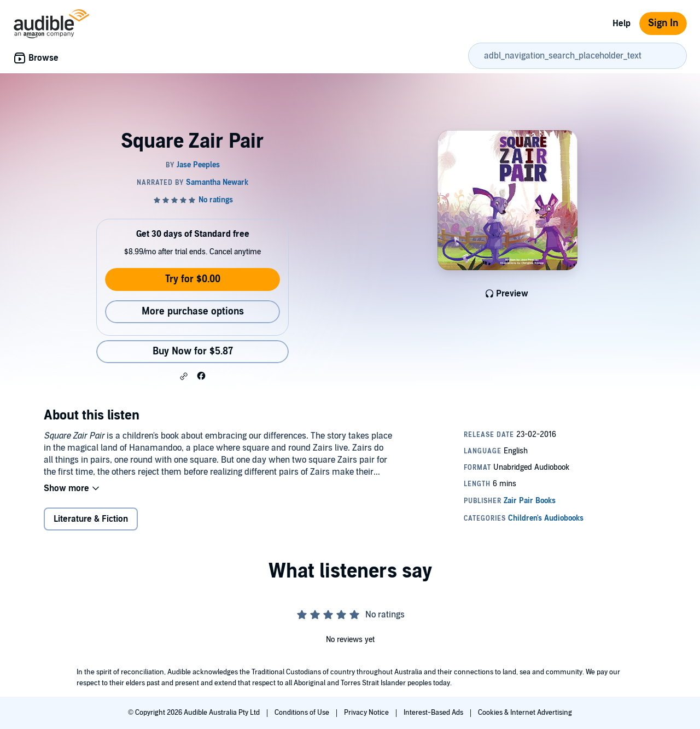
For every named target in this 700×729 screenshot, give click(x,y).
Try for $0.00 (193, 279)
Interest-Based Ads (434, 713)
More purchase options (193, 311)
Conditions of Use (303, 713)
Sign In (663, 23)
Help (622, 24)
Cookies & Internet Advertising (525, 713)
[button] (184, 376)
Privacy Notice (367, 713)
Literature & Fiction (91, 519)
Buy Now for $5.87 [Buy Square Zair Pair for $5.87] (193, 351)
